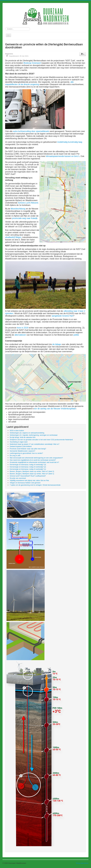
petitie (76, 335)
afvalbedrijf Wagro (13, 237)
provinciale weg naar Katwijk (25, 218)
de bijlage (57, 344)
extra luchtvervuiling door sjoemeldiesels (31, 131)
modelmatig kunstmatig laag (70, 142)
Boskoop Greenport (32, 63)
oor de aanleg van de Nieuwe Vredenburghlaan (55, 409)
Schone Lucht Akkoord (28, 203)
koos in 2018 (23, 328)
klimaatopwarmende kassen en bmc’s (63, 156)
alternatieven (20, 335)
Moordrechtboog (18, 209)
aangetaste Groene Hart (63, 316)
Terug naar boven (82, 863)
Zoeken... (5, 27)
